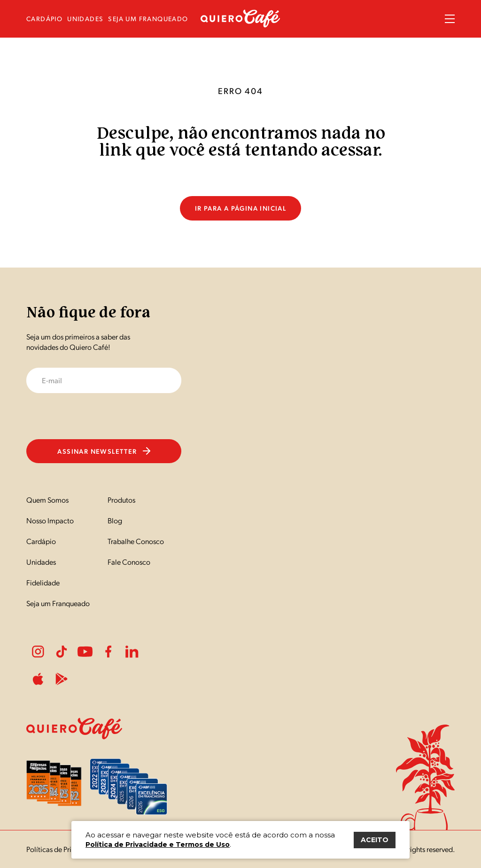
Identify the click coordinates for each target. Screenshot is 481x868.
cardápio (44, 19)
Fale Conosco (129, 562)
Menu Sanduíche (450, 19)
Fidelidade (43, 582)
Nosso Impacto (50, 520)
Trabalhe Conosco (136, 541)
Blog (115, 520)
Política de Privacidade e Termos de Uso (158, 844)
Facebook (109, 652)
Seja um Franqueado (58, 603)
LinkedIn (132, 652)
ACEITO (375, 840)
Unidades (41, 562)
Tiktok (62, 652)
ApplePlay (38, 679)
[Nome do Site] (240, 25)
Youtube (85, 652)
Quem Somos (47, 500)
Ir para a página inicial (241, 208)
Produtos (121, 500)
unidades (85, 19)
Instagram (38, 652)
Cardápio (41, 541)
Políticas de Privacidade (63, 849)
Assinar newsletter (104, 451)
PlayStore (62, 679)
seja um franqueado (148, 19)
